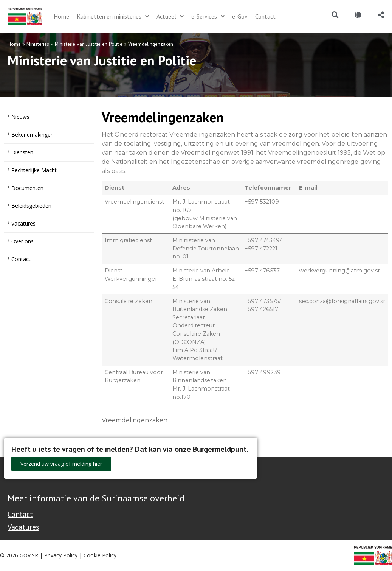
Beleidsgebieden (31, 206)
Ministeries (38, 44)
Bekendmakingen (33, 135)
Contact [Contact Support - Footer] (20, 514)
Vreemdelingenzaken (135, 420)
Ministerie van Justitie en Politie (89, 44)
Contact (21, 259)
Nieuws (20, 117)
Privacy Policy (61, 555)
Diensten (22, 152)
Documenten (27, 188)
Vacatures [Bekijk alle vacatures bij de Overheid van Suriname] (23, 527)
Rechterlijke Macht (34, 170)
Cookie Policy (100, 555)
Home (14, 44)
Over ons (22, 241)
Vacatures (23, 223)
